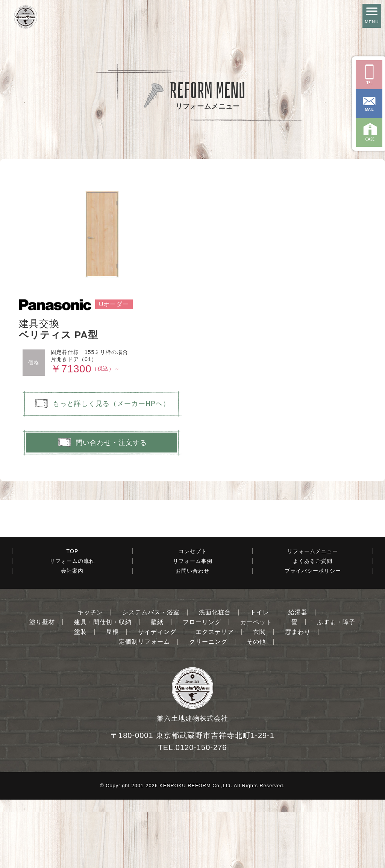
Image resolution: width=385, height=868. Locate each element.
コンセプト (193, 620)
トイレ (260, 681)
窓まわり (298, 700)
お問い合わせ (192, 639)
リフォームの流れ (72, 629)
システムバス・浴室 (151, 681)
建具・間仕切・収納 (103, 691)
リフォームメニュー (313, 620)
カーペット (256, 691)
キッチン (90, 681)
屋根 (112, 700)
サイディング (157, 700)
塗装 (80, 700)
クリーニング (208, 710)
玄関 (259, 700)
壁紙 (157, 691)
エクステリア (215, 700)
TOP (72, 620)
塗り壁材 (42, 691)
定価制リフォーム (144, 710)
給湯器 (298, 681)
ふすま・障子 (336, 691)
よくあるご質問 (313, 629)
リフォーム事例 (193, 629)
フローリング (202, 691)
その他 (256, 710)
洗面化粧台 (215, 681)
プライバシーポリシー (313, 639)
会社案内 (72, 639)
